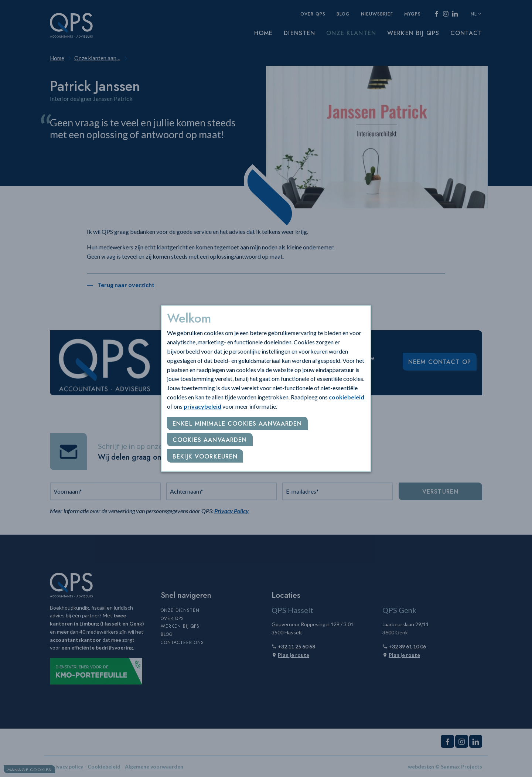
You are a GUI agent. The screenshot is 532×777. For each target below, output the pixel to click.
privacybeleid (202, 406)
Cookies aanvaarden (210, 440)
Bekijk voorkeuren (205, 456)
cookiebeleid (347, 397)
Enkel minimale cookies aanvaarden (237, 424)
